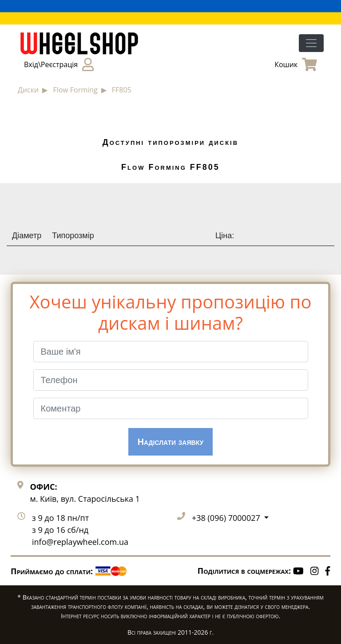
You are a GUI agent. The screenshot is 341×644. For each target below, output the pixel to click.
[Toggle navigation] (311, 43)
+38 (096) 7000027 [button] (227, 518)
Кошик (296, 64)
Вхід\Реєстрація (59, 64)
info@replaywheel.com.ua (80, 542)
